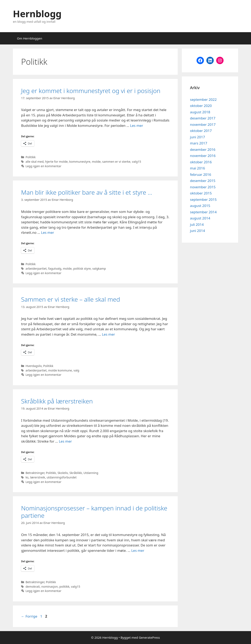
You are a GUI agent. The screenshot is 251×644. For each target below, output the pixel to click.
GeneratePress (149, 637)
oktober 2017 (201, 131)
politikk (64, 587)
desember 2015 (203, 181)
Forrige (29, 616)
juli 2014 (197, 224)
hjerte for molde (56, 162)
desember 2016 (203, 149)
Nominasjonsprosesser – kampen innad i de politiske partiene (94, 512)
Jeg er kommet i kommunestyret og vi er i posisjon (91, 91)
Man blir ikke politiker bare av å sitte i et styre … (87, 192)
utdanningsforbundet (62, 477)
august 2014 (200, 218)
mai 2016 (197, 168)
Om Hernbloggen (30, 38)
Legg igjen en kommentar (44, 166)
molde (96, 162)
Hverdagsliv (34, 366)
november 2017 (203, 124)
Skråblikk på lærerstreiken (57, 401)
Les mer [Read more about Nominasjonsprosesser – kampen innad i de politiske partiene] (138, 550)
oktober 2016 (201, 162)
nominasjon (50, 587)
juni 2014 (197, 231)
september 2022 (203, 99)
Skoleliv (63, 473)
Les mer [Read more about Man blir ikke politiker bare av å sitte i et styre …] (47, 232)
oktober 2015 (201, 193)
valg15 (137, 162)
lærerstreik (38, 477)
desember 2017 (203, 118)
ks (27, 477)
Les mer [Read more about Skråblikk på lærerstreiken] (65, 441)
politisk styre (82, 269)
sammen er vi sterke (116, 162)
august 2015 (200, 206)
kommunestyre (80, 162)
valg (76, 370)
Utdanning (91, 473)
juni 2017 (197, 137)
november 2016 (203, 156)
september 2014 (203, 212)
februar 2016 (201, 174)
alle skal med (35, 162)
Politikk (31, 157)
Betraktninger (35, 473)
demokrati (33, 587)
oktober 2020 (201, 106)
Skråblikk (76, 473)
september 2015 (203, 199)
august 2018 (200, 112)
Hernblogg (37, 14)
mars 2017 (199, 143)
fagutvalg (55, 269)
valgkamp (99, 269)
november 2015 (203, 187)
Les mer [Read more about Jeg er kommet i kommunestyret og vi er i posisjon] (137, 126)
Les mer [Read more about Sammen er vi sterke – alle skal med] (109, 334)
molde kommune (60, 370)
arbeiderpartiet (36, 269)
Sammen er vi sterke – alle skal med (71, 299)
